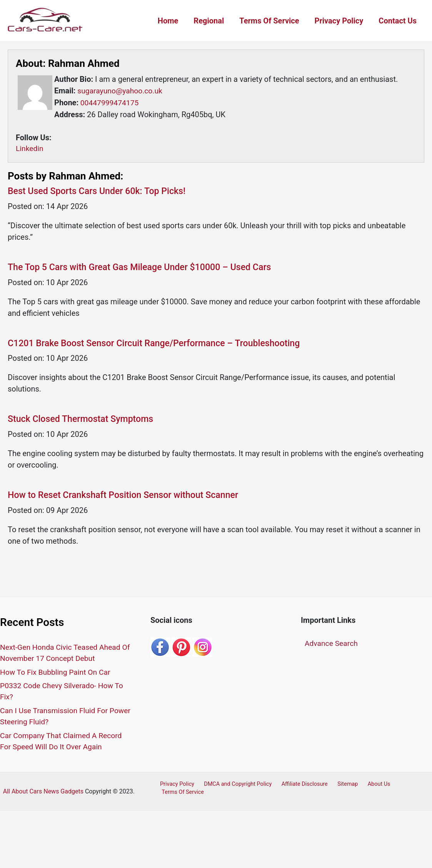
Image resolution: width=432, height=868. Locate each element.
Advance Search (332, 645)
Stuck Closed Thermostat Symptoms (83, 420)
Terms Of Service (269, 21)
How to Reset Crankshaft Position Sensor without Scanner (127, 497)
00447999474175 (110, 102)
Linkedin (30, 148)
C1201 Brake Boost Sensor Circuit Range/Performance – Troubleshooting (159, 344)
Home (168, 21)
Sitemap (339, 786)
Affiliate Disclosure (298, 786)
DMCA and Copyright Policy (233, 786)
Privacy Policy (339, 21)
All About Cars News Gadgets (43, 793)
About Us (367, 786)
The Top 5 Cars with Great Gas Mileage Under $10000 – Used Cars (144, 267)
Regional (209, 21)
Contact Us (398, 21)
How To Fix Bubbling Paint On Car (57, 674)
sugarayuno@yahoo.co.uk (121, 91)
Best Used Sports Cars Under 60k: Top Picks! (100, 191)
